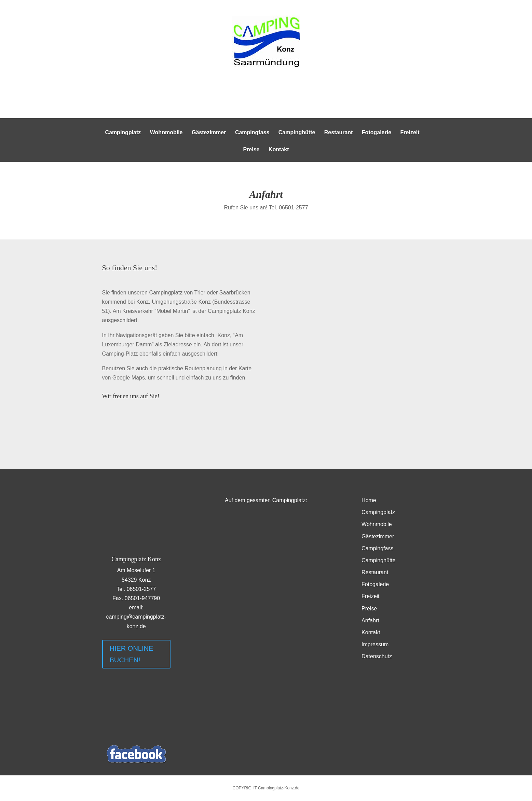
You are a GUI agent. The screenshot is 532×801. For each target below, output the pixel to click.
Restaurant (339, 133)
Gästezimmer (209, 133)
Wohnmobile (166, 133)
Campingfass (252, 133)
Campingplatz (123, 133)
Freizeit (410, 133)
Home (369, 500)
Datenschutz (377, 656)
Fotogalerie (377, 133)
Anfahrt (370, 620)
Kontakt (279, 150)
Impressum (375, 644)
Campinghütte (297, 133)
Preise (251, 150)
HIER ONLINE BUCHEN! (132, 654)
